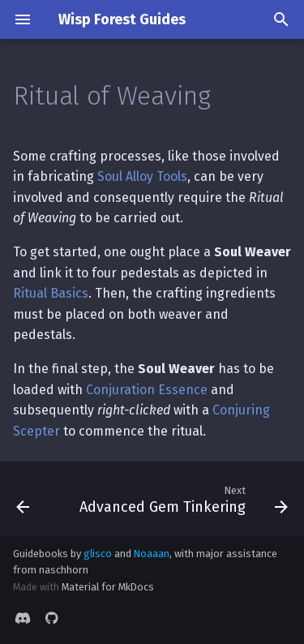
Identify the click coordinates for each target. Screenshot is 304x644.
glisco (98, 554)
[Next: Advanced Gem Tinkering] (182, 499)
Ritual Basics (51, 293)
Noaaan (152, 554)
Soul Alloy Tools (142, 176)
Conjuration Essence (147, 390)
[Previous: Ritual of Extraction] (23, 499)
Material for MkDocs (108, 587)
